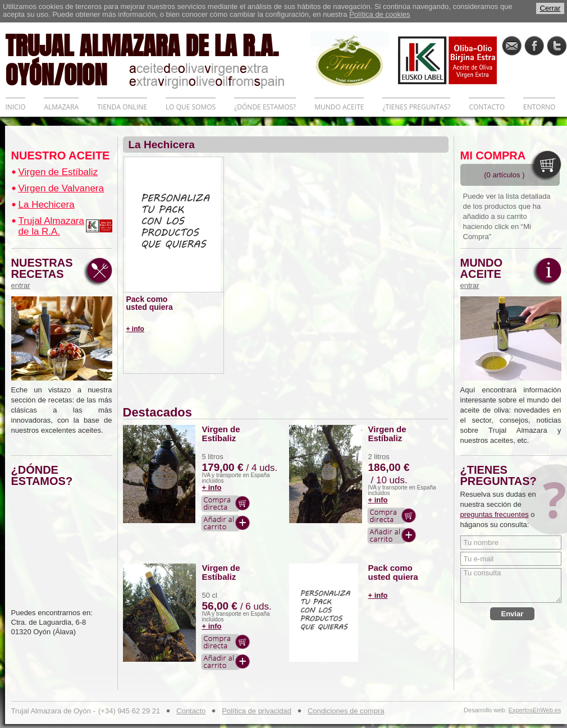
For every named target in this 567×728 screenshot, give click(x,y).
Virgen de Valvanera (61, 188)
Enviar (513, 614)
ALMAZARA (61, 107)
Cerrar (550, 8)
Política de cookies (379, 14)
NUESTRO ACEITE (61, 155)
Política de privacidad (257, 711)
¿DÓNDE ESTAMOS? (265, 107)
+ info (135, 329)
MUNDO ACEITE (339, 107)
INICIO (16, 107)
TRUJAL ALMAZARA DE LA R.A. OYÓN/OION (158, 59)
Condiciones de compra (346, 711)
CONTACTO (487, 107)
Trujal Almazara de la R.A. (51, 226)
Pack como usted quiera (150, 303)
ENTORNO (539, 107)
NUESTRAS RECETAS (45, 273)
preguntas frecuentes (495, 514)
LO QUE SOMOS (191, 107)
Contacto (191, 711)
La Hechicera (47, 205)
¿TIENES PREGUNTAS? (416, 107)
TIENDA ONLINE (122, 107)
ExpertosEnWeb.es (535, 710)
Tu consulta (511, 585)
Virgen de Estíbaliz (58, 172)
